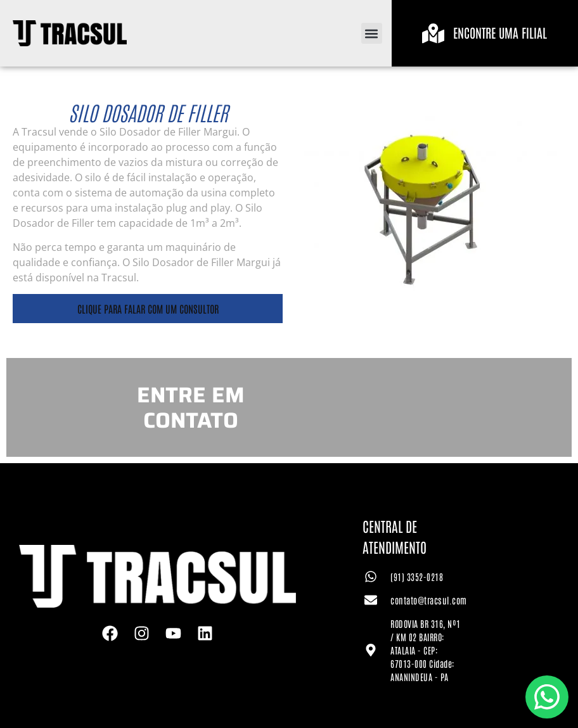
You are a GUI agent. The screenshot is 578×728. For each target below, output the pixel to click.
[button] (372, 33)
